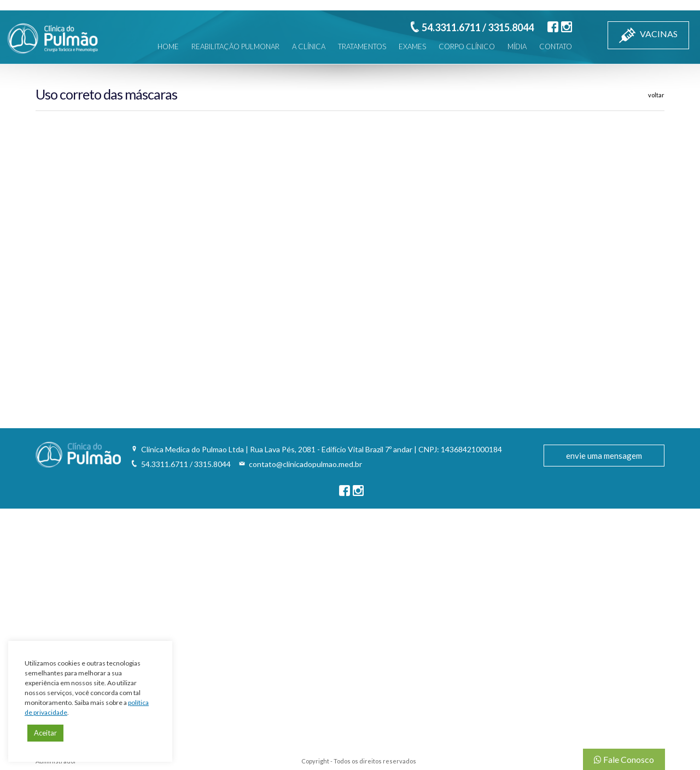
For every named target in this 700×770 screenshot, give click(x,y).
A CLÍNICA (309, 46)
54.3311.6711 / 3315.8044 (478, 27)
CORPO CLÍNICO (467, 46)
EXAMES (412, 46)
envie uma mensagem (604, 456)
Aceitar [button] (45, 733)
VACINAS (648, 35)
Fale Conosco (624, 759)
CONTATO (556, 46)
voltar (656, 95)
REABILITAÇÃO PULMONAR (235, 46)
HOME (168, 46)
